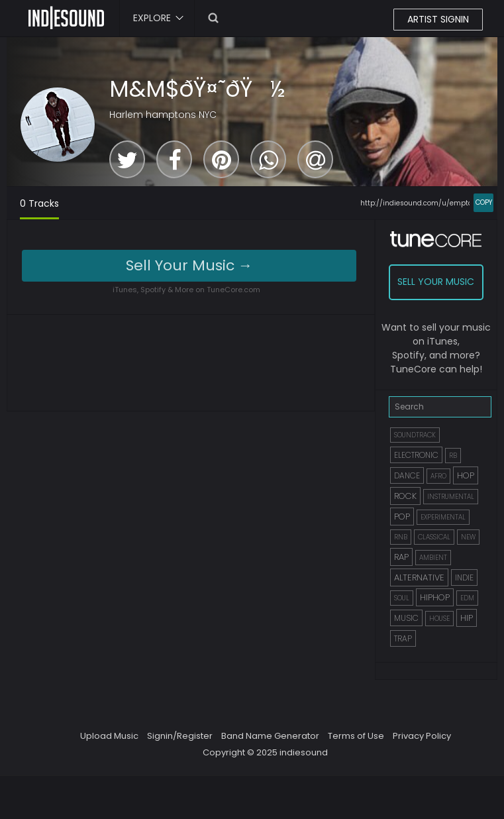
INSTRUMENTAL (451, 497)
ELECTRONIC (416, 455)
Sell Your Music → (189, 265)
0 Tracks (39, 203)
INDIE (464, 577)
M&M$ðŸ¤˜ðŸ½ (197, 89)
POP (402, 517)
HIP (467, 618)
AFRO (438, 476)
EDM (467, 598)
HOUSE (439, 619)
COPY (484, 202)
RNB (401, 537)
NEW (468, 537)
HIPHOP (435, 597)
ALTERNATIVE (419, 577)
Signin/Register (180, 736)
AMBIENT (433, 558)
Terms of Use (356, 736)
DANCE (407, 475)
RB (453, 456)
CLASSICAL (434, 537)
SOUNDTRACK (415, 435)
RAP (401, 557)
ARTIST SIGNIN (438, 19)
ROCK (405, 496)
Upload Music (109, 736)
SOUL (402, 598)
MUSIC (406, 618)
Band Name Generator (270, 736)
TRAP (403, 638)
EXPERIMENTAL (443, 517)
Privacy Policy (422, 736)
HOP (466, 475)
